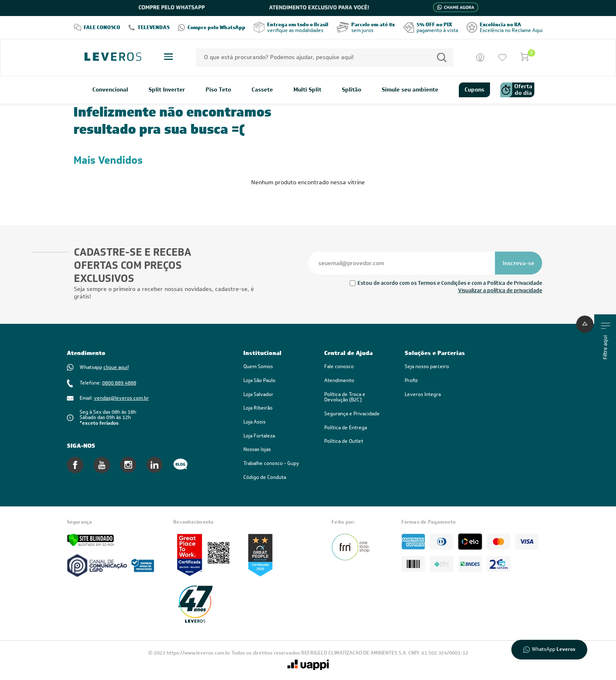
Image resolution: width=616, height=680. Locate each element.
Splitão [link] (352, 90)
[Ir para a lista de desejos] (502, 57)
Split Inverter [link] (167, 90)
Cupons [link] (474, 89)
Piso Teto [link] (218, 90)
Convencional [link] (110, 90)
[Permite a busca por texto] (442, 58)
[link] (356, 397)
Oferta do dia (516, 90)
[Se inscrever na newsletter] (519, 263)
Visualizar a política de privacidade (500, 290)
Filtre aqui (606, 341)
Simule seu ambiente (410, 90)
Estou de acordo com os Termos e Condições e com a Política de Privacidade (450, 283)
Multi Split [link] (307, 90)
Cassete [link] (262, 90)
